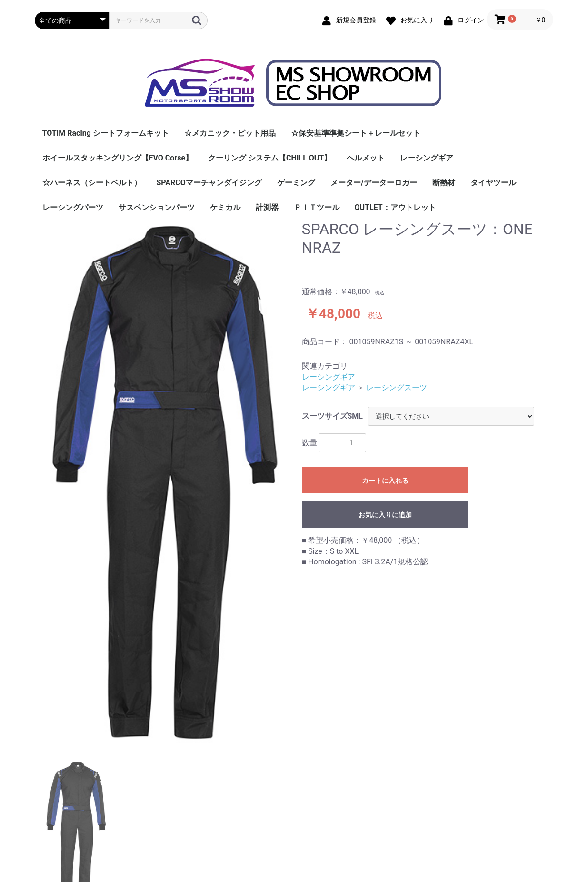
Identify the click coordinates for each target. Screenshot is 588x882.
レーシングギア (427, 158)
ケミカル (225, 207)
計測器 (267, 207)
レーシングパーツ (73, 207)
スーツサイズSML (333, 416)
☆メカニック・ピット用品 (230, 133)
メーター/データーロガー (374, 183)
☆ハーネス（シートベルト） (92, 183)
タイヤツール (493, 183)
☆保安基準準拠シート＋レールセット (356, 133)
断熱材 (444, 183)
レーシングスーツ (397, 387)
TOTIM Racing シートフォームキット (106, 133)
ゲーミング (296, 183)
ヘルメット (366, 158)
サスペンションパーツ (157, 207)
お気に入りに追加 (385, 515)
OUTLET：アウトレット (395, 207)
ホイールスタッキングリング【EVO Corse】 (118, 158)
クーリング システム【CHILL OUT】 (270, 158)
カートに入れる (385, 481)
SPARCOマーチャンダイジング (209, 183)
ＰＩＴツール (317, 207)
